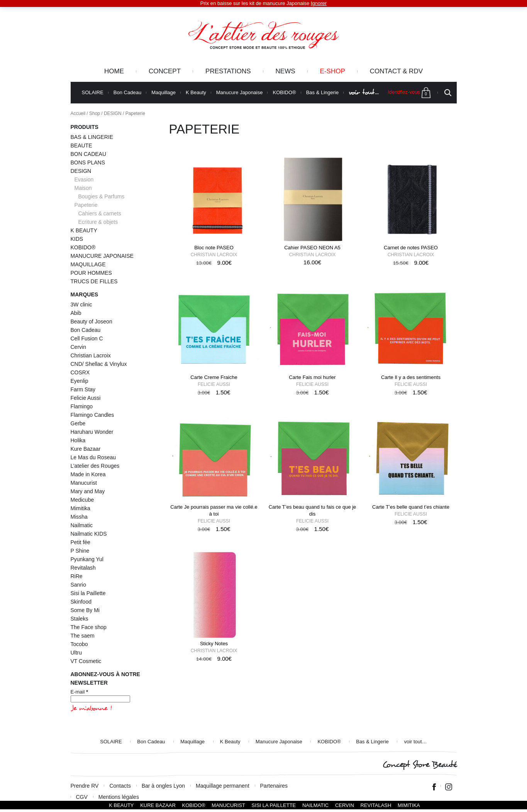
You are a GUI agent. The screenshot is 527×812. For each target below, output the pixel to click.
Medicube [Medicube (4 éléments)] (82, 500)
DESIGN (113, 113)
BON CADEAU (89, 154)
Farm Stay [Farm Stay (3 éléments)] (83, 389)
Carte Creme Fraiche (214, 377)
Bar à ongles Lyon (163, 786)
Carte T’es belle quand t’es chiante (411, 507)
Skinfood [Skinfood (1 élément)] (81, 602)
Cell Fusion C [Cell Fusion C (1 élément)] (87, 338)
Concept (165, 71)
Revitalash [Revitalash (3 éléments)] (83, 568)
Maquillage (164, 93)
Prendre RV (85, 786)
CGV (82, 797)
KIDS (77, 239)
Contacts (120, 786)
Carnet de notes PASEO (411, 248)
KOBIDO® (284, 93)
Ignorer (319, 3)
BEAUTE (81, 145)
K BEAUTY (84, 230)
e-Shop (333, 71)
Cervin (345, 805)
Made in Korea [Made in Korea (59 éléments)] (88, 474)
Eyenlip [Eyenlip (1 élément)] (80, 381)
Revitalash (376, 805)
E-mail (80, 692)
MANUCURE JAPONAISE (102, 256)
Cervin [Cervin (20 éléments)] (78, 347)
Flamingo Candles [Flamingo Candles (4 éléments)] (92, 415)
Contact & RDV (396, 71)
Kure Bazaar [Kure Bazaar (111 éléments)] (86, 449)
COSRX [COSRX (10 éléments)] (80, 372)
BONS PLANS (88, 162)
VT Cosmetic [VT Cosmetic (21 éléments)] (86, 661)
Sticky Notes (214, 644)
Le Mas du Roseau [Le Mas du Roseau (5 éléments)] (93, 457)
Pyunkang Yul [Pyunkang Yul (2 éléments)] (87, 559)
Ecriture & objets (98, 222)
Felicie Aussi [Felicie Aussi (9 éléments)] (86, 398)
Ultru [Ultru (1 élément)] (76, 653)
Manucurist (228, 805)
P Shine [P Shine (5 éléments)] (80, 551)
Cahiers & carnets (100, 213)
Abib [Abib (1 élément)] (76, 313)
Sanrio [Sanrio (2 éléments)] (78, 585)
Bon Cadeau (127, 93)
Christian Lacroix (214, 255)
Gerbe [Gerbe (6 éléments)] (78, 423)
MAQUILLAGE (88, 264)
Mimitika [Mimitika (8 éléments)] (80, 508)
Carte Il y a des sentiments (411, 377)
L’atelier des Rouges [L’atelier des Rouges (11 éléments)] (95, 466)
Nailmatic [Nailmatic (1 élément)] (82, 525)
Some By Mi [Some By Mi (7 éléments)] (85, 610)
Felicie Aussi (214, 384)
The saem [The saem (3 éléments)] (83, 636)
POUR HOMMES (91, 273)
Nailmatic (315, 805)
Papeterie (86, 205)
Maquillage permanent (223, 786)
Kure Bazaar (158, 805)
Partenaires (274, 786)
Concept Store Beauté (419, 765)
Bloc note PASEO (214, 248)
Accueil (78, 113)
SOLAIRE (93, 93)
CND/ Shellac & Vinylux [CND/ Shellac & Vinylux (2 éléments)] (99, 364)
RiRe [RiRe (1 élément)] (77, 576)
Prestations (228, 71)
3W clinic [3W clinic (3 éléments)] (81, 304)
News (286, 71)
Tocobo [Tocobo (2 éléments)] (79, 644)
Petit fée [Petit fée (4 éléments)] (80, 542)
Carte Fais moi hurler (312, 377)
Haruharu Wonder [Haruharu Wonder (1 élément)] (92, 432)
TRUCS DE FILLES (94, 281)
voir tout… (364, 92)
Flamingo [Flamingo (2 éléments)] (82, 406)
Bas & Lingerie (323, 93)
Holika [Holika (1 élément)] (78, 440)
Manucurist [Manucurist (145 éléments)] (84, 483)
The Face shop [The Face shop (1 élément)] (89, 627)
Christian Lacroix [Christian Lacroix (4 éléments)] (91, 355)
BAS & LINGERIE (92, 137)
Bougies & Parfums (102, 196)
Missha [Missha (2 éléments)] (79, 517)
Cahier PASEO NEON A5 (312, 248)
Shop (95, 113)
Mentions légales (119, 797)
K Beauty (196, 93)
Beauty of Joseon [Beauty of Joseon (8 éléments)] (92, 321)
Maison (83, 188)
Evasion (84, 179)
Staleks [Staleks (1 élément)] (80, 619)
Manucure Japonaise (240, 93)
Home (114, 71)
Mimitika (409, 805)
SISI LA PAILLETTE (274, 805)
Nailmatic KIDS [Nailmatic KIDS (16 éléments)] (89, 534)
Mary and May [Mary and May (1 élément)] (88, 491)
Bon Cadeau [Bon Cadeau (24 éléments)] (86, 330)
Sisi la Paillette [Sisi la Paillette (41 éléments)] (88, 593)
